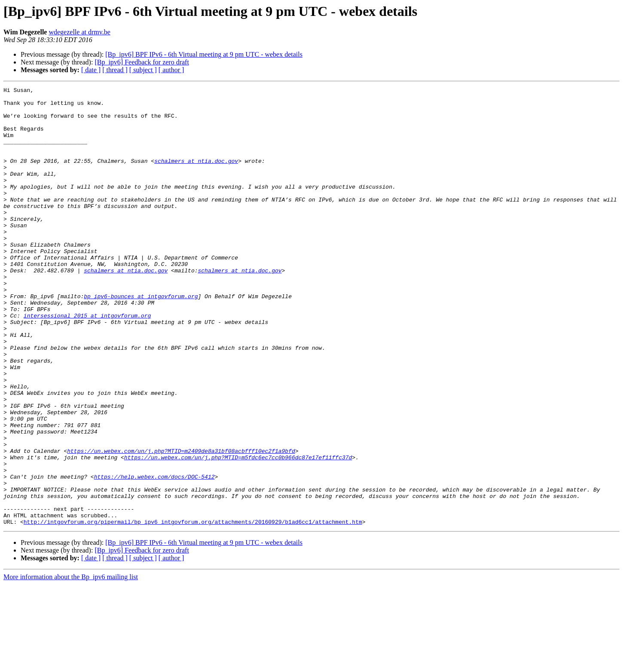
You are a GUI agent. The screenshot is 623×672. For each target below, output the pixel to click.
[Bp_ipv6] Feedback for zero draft (142, 62)
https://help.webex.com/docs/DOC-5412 (154, 555)
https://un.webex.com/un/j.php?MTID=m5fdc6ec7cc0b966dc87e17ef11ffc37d (238, 532)
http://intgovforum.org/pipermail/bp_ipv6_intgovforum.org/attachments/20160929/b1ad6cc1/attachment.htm (193, 609)
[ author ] (171, 70)
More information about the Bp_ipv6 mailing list (71, 664)
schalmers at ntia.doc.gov (196, 176)
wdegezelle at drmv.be (79, 32)
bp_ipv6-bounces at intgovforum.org (141, 339)
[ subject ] (143, 70)
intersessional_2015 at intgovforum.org (87, 362)
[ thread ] (115, 70)
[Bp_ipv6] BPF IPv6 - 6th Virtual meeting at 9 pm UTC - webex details (204, 54)
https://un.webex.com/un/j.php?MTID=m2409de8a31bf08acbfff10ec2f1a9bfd (181, 524)
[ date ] (91, 70)
